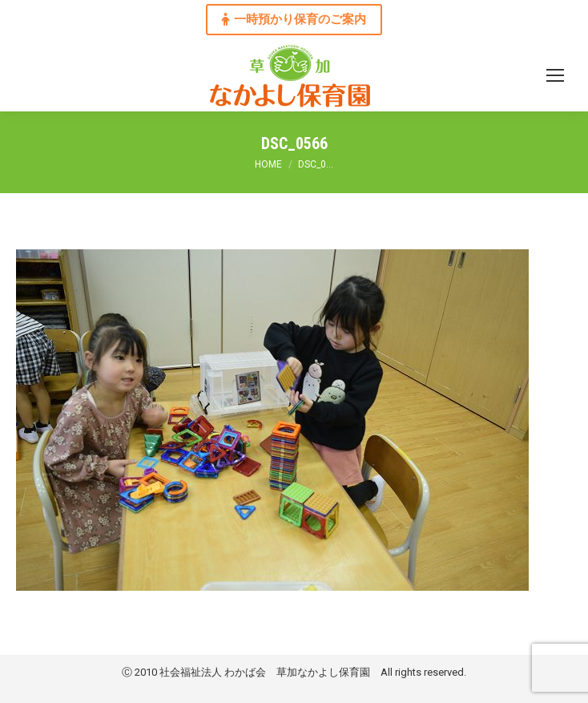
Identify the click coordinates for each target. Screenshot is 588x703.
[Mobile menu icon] (555, 75)
